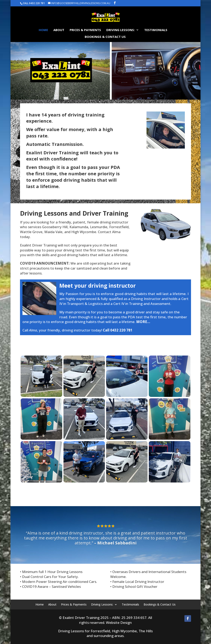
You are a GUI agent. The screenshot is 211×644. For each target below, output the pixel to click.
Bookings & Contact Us (105, 37)
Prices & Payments (85, 30)
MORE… (143, 322)
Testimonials (156, 30)
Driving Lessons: (121, 30)
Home (43, 30)
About (59, 30)
